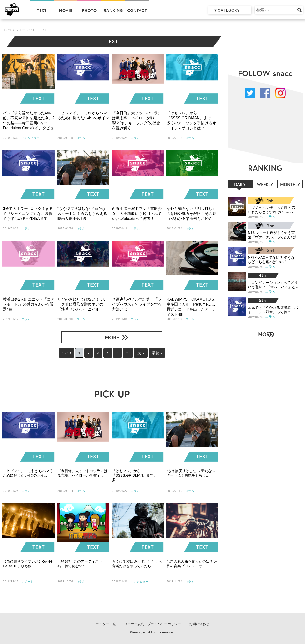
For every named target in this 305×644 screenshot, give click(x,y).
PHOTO (89, 10)
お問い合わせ (199, 624)
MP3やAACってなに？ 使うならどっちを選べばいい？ (271, 258)
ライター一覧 (106, 624)
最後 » (161, 353)
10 (130, 353)
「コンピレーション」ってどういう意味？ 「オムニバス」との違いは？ (272, 283)
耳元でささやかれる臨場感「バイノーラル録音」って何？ (271, 308)
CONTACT (137, 10)
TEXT (42, 10)
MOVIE (66, 10)
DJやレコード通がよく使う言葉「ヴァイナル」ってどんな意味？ (271, 234)
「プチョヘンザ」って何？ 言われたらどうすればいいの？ (272, 210)
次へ (144, 353)
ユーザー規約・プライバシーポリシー (152, 624)
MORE (110, 337)
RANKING (113, 10)
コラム (270, 216)
